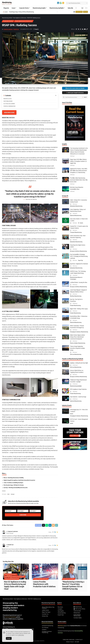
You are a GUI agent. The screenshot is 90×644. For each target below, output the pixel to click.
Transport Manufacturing (76, 232)
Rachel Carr (16, 29)
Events (81, 223)
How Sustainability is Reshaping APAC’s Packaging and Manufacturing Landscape (79, 256)
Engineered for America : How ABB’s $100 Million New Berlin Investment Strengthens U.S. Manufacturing (79, 170)
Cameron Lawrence (8, 29)
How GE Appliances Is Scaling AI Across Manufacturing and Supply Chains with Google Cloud (15, 585)
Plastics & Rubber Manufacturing (78, 343)
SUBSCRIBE (23, 515)
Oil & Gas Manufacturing (76, 354)
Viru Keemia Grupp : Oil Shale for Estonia (14, 485)
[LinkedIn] (58, 3)
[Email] (85, 29)
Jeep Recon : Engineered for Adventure (79, 264)
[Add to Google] (61, 3)
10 (79, 223)
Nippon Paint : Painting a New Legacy (79, 309)
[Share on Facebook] (76, 29)
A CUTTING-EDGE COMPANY (9, 104)
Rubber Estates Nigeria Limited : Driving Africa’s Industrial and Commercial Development (78, 337)
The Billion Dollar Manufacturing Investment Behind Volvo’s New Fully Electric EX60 (79, 180)
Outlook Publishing (11, 617)
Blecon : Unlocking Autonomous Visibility (14, 478)
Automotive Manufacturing (76, 206)
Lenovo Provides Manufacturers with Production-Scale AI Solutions (44, 584)
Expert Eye (81, 260)
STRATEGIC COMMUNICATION (9, 106)
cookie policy (21, 635)
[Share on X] (78, 29)
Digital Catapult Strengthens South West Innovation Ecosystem (19, 480)
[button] (76, 8)
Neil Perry (61, 626)
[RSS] (63, 3)
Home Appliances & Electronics (24, 21)
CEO (8, 494)
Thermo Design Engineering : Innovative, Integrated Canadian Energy (77, 348)
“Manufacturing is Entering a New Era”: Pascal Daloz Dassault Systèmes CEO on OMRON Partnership (73, 585)
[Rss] (57, 532)
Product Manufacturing (75, 305)
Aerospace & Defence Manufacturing (78, 251)
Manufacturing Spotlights (76, 386)
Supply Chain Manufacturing (12, 579)
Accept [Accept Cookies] (9, 638)
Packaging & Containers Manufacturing (79, 332)
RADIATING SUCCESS (7, 99)
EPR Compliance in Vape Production (78, 389)
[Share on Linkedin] (83, 29)
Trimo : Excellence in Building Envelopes (13, 483)
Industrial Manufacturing (76, 215)
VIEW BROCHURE (9, 112)
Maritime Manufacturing (76, 296)
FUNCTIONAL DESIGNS (8, 101)
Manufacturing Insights (10, 574)
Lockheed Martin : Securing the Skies (79, 282)
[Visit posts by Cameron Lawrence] (4, 532)
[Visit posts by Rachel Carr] (4, 545)
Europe (13, 494)
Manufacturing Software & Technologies (76, 278)
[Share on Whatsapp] (81, 29)
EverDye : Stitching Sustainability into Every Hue (16, 488)
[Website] (53, 532)
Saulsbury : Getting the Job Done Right (79, 363)
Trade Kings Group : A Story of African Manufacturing (21, 12)
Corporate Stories (8, 21)
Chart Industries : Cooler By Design (78, 397)
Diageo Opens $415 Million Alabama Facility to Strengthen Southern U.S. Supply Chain (78, 161)
